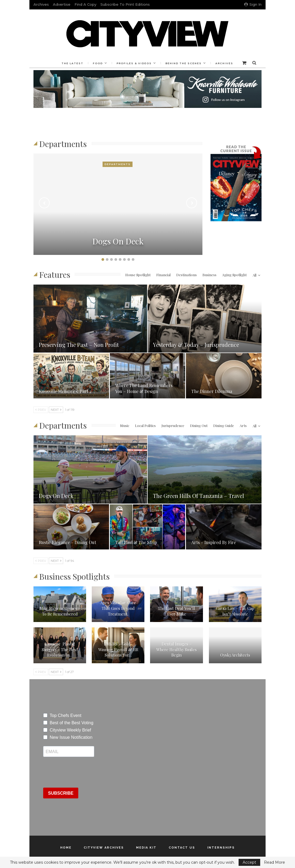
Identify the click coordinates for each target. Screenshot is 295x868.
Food (97, 63)
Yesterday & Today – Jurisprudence (196, 345)
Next (192, 203)
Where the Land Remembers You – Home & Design (144, 388)
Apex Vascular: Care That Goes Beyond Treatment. (118, 608)
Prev (41, 410)
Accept (249, 862)
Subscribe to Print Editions (125, 4)
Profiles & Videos (134, 63)
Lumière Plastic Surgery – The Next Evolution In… (60, 649)
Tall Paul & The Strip (136, 542)
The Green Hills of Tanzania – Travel (199, 496)
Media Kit (146, 848)
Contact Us (182, 848)
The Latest (71, 63)
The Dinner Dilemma (212, 391)
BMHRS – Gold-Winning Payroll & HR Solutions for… (118, 649)
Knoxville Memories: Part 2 (65, 391)
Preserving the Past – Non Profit (79, 345)
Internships (221, 848)
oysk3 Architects (235, 655)
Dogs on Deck (118, 241)
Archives (41, 4)
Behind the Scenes (184, 63)
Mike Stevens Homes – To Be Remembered (60, 611)
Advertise (62, 4)
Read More (274, 862)
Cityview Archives (104, 848)
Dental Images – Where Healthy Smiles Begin (177, 649)
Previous (44, 203)
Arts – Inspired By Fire (214, 542)
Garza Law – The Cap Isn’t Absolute (235, 611)
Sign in (253, 4)
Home (66, 848)
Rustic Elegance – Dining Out (67, 542)
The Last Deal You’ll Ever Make (177, 611)
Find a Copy (85, 4)
